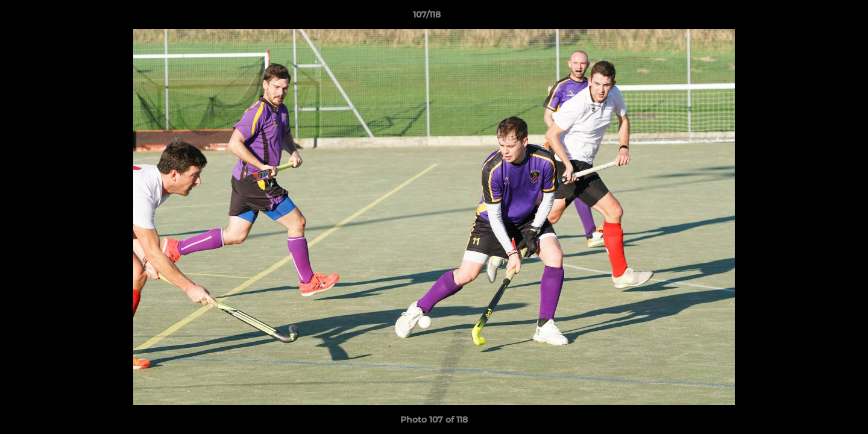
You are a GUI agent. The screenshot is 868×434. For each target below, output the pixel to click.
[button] (817, 17)
